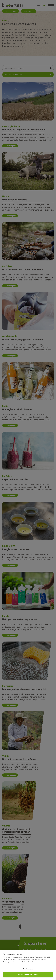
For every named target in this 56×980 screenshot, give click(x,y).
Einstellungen (28, 969)
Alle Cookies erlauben (28, 975)
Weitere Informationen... (29, 962)
